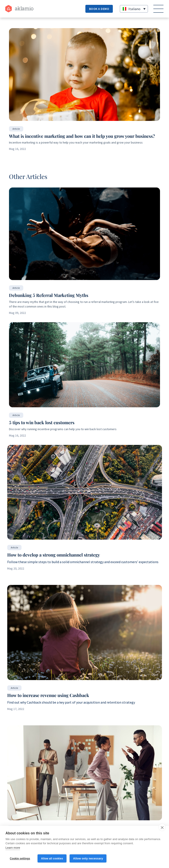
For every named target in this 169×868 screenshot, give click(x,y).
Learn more (13, 848)
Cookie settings (20, 859)
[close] (162, 827)
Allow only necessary (88, 858)
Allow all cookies (52, 859)
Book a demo (99, 9)
